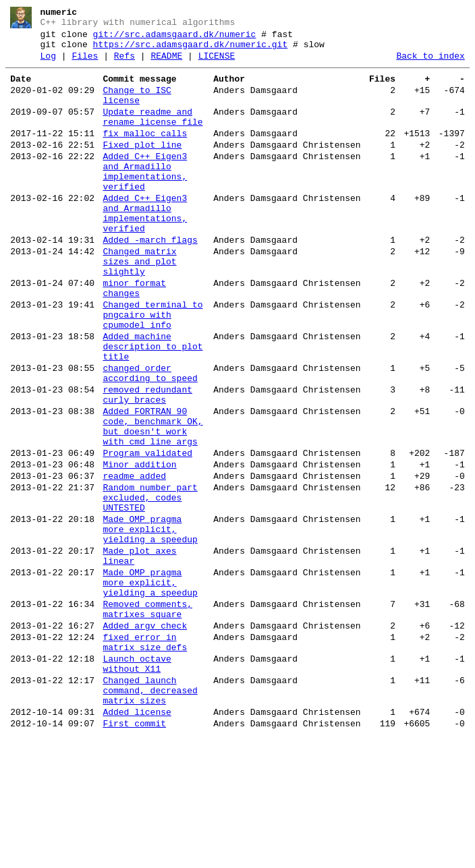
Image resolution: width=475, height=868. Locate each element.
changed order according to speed (150, 439)
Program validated (147, 534)
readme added (134, 561)
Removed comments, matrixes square (147, 720)
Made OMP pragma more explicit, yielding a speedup (150, 625)
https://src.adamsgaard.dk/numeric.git (191, 51)
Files (85, 64)
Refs (124, 64)
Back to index (430, 64)
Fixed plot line (142, 167)
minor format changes (134, 338)
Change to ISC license (137, 109)
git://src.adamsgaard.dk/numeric (175, 38)
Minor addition (139, 548)
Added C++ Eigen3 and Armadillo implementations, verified (145, 199)
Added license (137, 842)
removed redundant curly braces (147, 465)
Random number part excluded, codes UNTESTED (150, 587)
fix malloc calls (145, 154)
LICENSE (217, 64)
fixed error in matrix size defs (145, 759)
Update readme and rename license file (152, 134)
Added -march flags (150, 281)
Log (48, 64)
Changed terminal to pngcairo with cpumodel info (152, 370)
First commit (134, 855)
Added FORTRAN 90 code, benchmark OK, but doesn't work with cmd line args (152, 502)
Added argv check (145, 739)
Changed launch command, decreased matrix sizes (150, 816)
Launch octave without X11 (137, 784)
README (166, 64)
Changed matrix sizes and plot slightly (139, 306)
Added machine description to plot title (152, 407)
